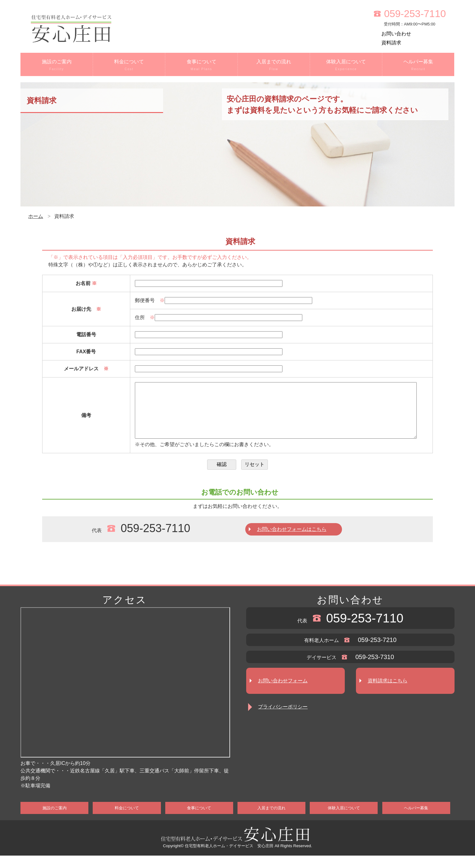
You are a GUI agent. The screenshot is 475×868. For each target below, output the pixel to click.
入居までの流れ (274, 66)
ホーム (36, 216)
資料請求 (391, 43)
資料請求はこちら (388, 693)
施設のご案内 (57, 66)
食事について (201, 66)
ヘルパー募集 (418, 66)
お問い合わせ (396, 34)
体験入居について (346, 66)
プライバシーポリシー (283, 719)
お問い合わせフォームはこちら (292, 542)
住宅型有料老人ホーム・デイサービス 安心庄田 (229, 858)
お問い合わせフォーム (283, 693)
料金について (129, 66)
